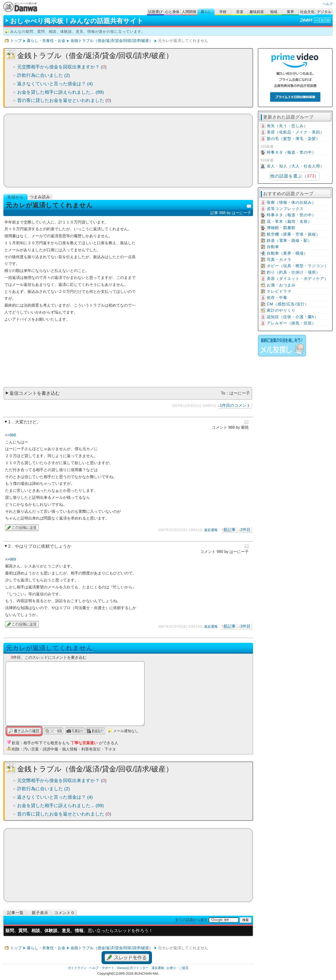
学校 (223, 12)
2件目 (245, 530)
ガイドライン (77, 968)
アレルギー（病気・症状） (291, 323)
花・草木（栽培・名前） (289, 221)
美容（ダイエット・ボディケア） (298, 279)
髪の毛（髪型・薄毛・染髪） (293, 139)
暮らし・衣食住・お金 (46, 41)
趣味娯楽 (257, 12)
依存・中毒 (277, 298)
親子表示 (40, 913)
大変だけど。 (28, 422)
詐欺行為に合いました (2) (44, 75)
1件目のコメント (235, 405)
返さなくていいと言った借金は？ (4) (55, 84)
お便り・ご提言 (178, 968)
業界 (290, 12)
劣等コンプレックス (285, 209)
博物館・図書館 (281, 228)
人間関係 (189, 12)
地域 (274, 12)
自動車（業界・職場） (287, 253)
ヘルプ (328, 4)
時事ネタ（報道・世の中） (291, 152)
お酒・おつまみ (281, 285)
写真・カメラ (279, 260)
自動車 (273, 247)
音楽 (240, 12)
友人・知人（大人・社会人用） (295, 166)
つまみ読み (40, 197)
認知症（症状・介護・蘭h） (293, 317)
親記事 (230, 530)
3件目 (245, 626)
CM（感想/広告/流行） (288, 304)
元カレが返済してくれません (49, 648)
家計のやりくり (281, 310)
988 (13, 435)
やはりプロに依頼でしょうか (43, 546)
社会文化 (307, 12)
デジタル (324, 12)
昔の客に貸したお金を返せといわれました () (64, 100)
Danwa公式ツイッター (133, 968)
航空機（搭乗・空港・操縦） (293, 234)
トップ (16, 41)
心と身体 (172, 12)
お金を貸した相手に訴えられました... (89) (60, 92)
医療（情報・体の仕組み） (291, 202)
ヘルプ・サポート (102, 968)
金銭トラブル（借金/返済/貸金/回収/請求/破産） (112, 41)
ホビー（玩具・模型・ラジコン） (298, 266)
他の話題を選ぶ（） (295, 176)
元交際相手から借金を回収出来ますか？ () (62, 67)
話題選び (155, 12)
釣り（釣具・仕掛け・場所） (293, 272)
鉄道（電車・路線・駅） (289, 240)
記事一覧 (15, 913)
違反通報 (211, 530)
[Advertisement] (128, 151)
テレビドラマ (279, 291)
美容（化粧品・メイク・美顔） (295, 132)
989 (13, 559)
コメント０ (65, 913)
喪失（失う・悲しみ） (287, 126)
